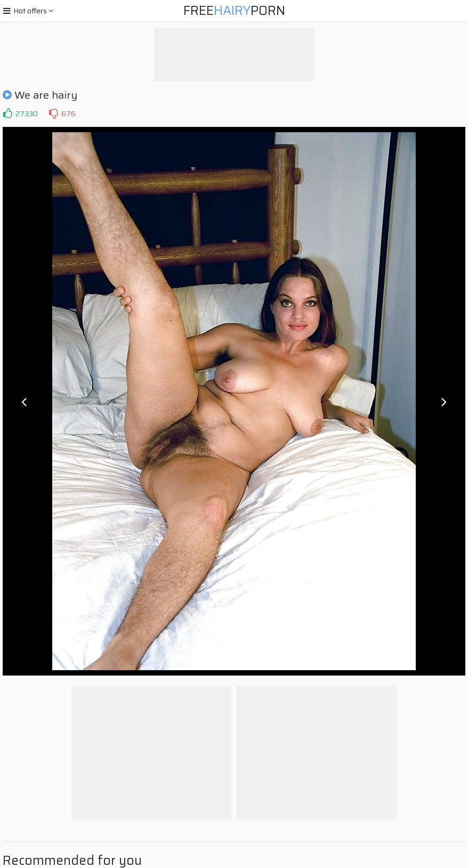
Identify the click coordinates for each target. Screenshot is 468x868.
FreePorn (234, 11)
